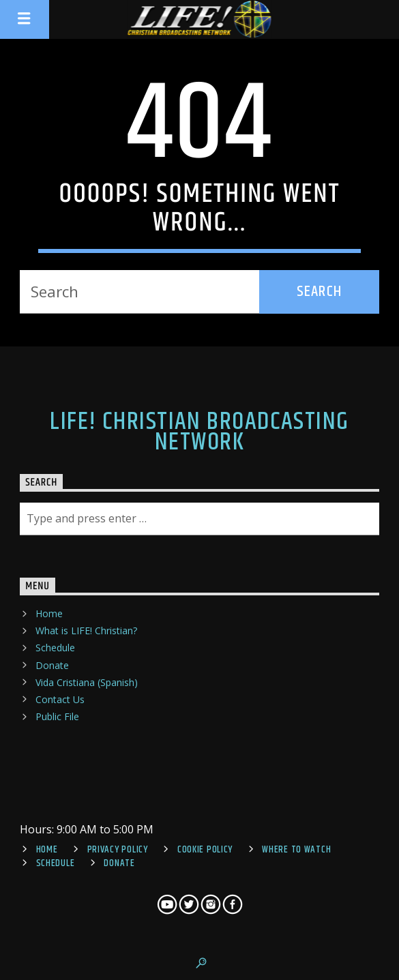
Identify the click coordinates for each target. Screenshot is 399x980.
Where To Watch (296, 850)
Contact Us (60, 699)
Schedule (55, 648)
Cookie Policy (205, 850)
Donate (52, 665)
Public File (57, 716)
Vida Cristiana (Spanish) (87, 682)
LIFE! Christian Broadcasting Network (199, 432)
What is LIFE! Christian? (86, 630)
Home (49, 613)
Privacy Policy (118, 850)
